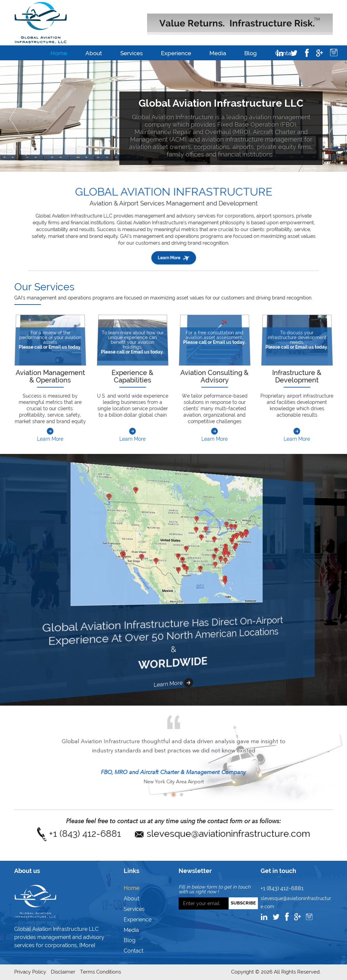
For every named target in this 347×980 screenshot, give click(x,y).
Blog (251, 53)
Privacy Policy (30, 972)
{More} (87, 945)
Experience (176, 53)
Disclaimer (63, 972)
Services (131, 53)
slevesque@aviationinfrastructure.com (204, 834)
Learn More (215, 430)
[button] (12, 116)
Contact (134, 951)
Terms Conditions (100, 972)
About (94, 53)
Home (59, 53)
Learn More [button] (173, 245)
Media (218, 53)
